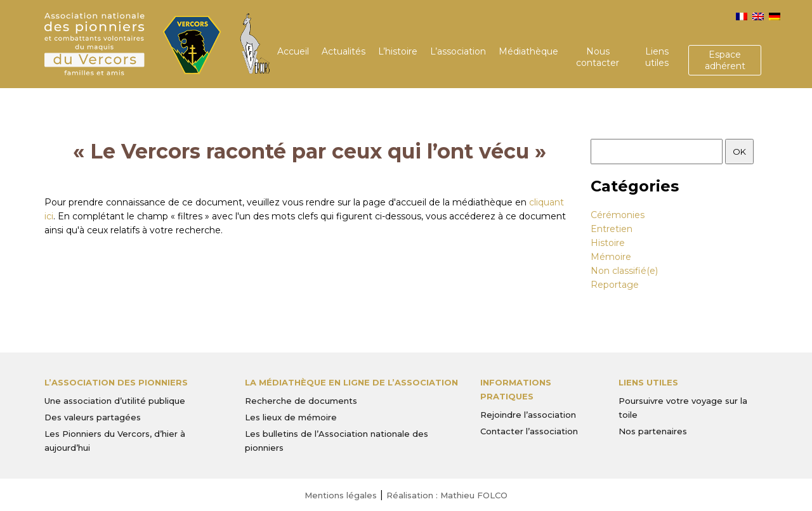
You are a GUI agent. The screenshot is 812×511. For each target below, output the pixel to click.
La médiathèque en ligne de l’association (351, 382)
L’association (458, 51)
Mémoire (611, 257)
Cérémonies (618, 215)
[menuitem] (742, 16)
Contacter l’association (529, 431)
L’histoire (398, 51)
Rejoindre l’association (528, 415)
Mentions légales (341, 495)
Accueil (293, 51)
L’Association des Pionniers (116, 382)
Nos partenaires (653, 431)
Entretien (612, 229)
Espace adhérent (725, 60)
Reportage (615, 285)
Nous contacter (598, 57)
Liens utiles (657, 57)
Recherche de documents (301, 401)
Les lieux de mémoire (291, 417)
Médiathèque (528, 51)
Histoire (608, 243)
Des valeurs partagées (93, 417)
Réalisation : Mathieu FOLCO (447, 495)
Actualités (344, 51)
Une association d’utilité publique (115, 401)
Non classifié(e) (624, 271)
